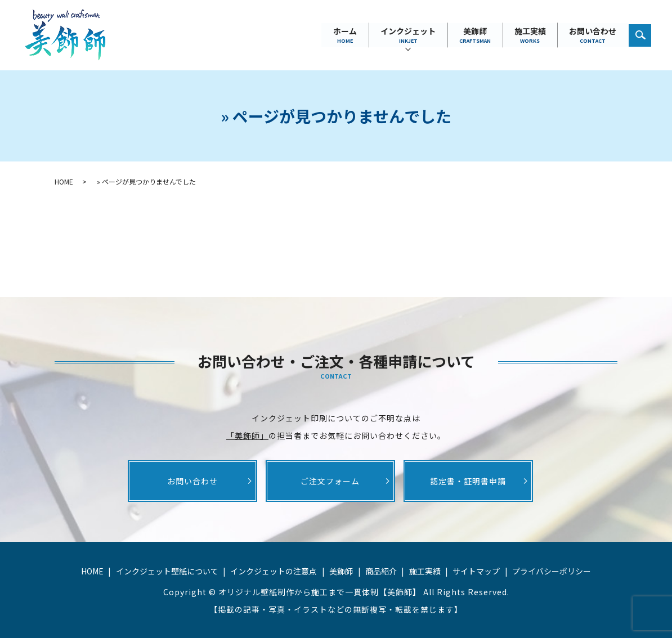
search (646, 32)
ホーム (344, 35)
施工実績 (530, 35)
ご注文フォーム (330, 481)
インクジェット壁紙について (167, 571)
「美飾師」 (247, 435)
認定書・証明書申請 (468, 481)
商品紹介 (381, 571)
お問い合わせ (593, 35)
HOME (64, 181)
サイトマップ (476, 571)
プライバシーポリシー (552, 571)
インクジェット (407, 35)
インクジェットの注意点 (274, 571)
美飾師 (474, 35)
